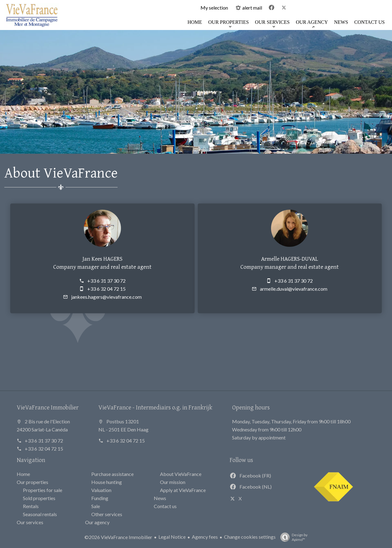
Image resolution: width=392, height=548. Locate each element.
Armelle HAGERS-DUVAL (290, 259)
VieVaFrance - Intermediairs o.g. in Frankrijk (155, 407)
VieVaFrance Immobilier (48, 407)
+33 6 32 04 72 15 (106, 289)
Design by (292, 537)
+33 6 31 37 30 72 (106, 281)
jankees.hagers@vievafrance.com (106, 297)
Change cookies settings (250, 537)
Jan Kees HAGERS (102, 259)
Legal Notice (172, 537)
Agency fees (205, 537)
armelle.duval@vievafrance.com (294, 289)
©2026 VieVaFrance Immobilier (118, 537)
